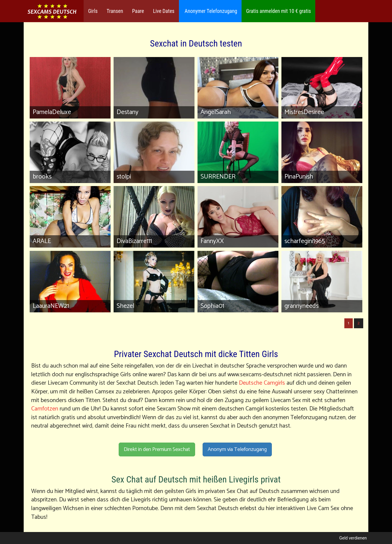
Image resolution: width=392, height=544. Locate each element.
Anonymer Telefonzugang (210, 11)
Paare (138, 11)
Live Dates (164, 11)
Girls (93, 11)
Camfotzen (45, 409)
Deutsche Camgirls (262, 383)
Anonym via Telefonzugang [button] (237, 449)
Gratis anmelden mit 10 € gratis (278, 11)
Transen (115, 11)
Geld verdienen (353, 538)
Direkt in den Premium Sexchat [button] (157, 449)
